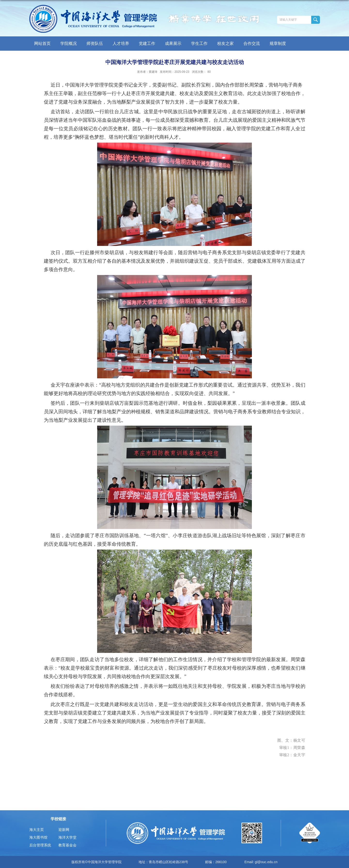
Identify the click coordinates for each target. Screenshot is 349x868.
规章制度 (278, 44)
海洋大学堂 (67, 837)
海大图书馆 (38, 837)
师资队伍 (95, 44)
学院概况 (69, 44)
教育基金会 (67, 845)
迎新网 (64, 830)
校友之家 (225, 44)
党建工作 (147, 44)
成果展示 (173, 44)
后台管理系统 (40, 845)
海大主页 (37, 830)
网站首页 (42, 44)
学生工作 (199, 44)
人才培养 (121, 44)
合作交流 (252, 44)
